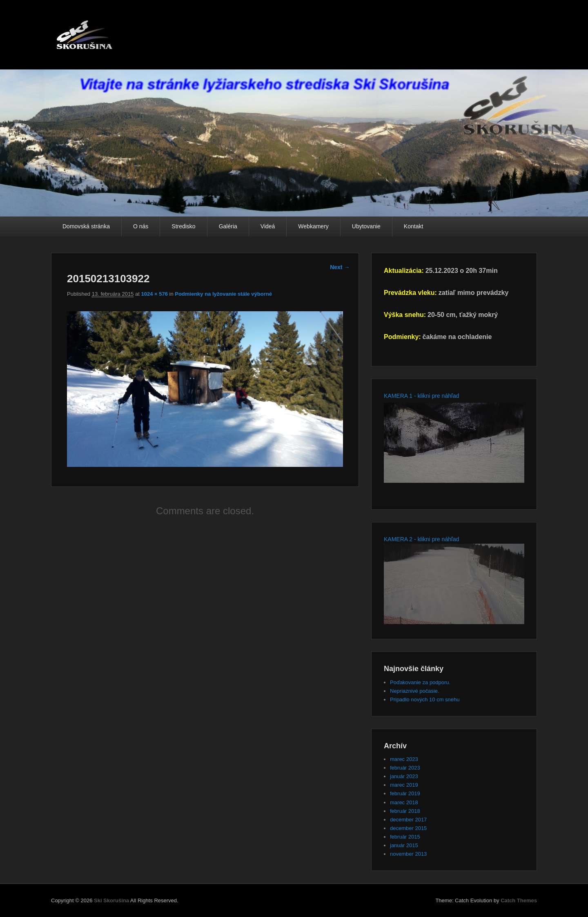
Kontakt (413, 226)
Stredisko (183, 226)
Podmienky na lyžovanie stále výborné (223, 294)
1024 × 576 (154, 294)
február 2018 (405, 811)
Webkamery (313, 226)
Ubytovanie (366, 226)
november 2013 (408, 854)
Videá (268, 226)
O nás (141, 226)
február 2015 (405, 837)
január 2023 (404, 776)
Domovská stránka (86, 226)
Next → (340, 267)
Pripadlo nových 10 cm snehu (425, 699)
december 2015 (408, 828)
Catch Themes (519, 900)
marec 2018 (404, 802)
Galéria (228, 226)
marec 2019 (404, 785)
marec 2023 (404, 759)
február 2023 (405, 768)
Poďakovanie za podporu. (420, 682)
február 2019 (405, 793)
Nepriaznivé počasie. (415, 691)
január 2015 (404, 845)
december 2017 (408, 820)
